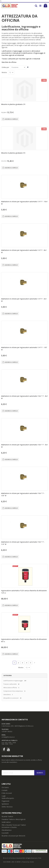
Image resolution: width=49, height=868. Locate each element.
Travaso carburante (10, 684)
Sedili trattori (6, 822)
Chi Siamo (5, 787)
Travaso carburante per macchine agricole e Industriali (21, 59)
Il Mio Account (7, 793)
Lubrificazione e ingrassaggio (13, 681)
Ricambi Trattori (7, 816)
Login (4, 796)
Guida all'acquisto (8, 798)
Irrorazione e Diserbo (9, 827)
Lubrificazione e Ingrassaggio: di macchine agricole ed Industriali (23, 53)
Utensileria (7, 694)
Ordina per (5, 67)
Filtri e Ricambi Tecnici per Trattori (14, 825)
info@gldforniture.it (8, 737)
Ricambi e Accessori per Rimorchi (13, 836)
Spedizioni (5, 804)
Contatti (4, 790)
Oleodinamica (7, 830)
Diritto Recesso (7, 807)
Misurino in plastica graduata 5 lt (13, 153)
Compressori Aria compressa (13, 691)
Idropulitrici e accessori (11, 698)
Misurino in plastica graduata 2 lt (13, 104)
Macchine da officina (9, 62)
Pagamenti (5, 801)
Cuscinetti (5, 833)
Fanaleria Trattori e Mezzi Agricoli (14, 819)
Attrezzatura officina (10, 688)
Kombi (32, 862)
